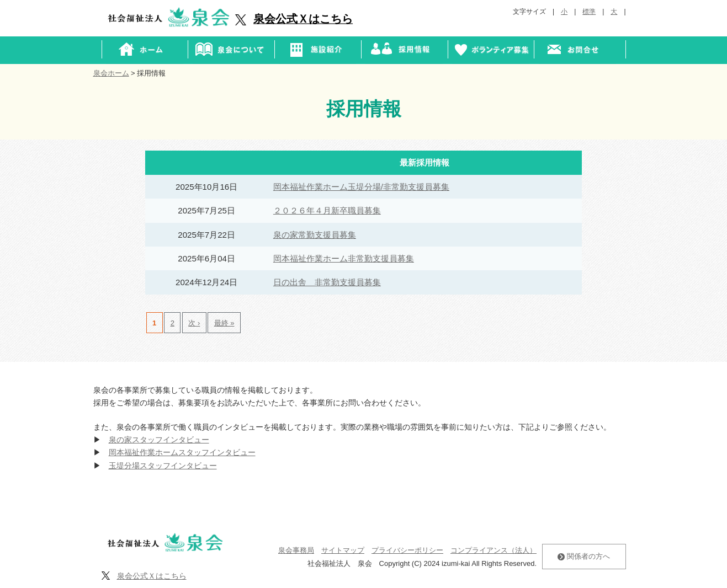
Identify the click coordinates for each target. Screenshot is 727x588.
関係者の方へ (584, 556)
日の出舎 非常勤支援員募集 (327, 282)
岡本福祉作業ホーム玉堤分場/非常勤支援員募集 (361, 187)
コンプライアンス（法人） (493, 550)
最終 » (224, 323)
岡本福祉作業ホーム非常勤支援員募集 (344, 258)
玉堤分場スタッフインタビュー (163, 466)
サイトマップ (343, 550)
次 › (194, 323)
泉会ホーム (111, 73)
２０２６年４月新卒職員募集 (327, 210)
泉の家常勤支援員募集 (315, 235)
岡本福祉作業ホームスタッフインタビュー (182, 452)
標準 (589, 12)
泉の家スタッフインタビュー (159, 440)
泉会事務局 (296, 550)
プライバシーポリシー (407, 550)
